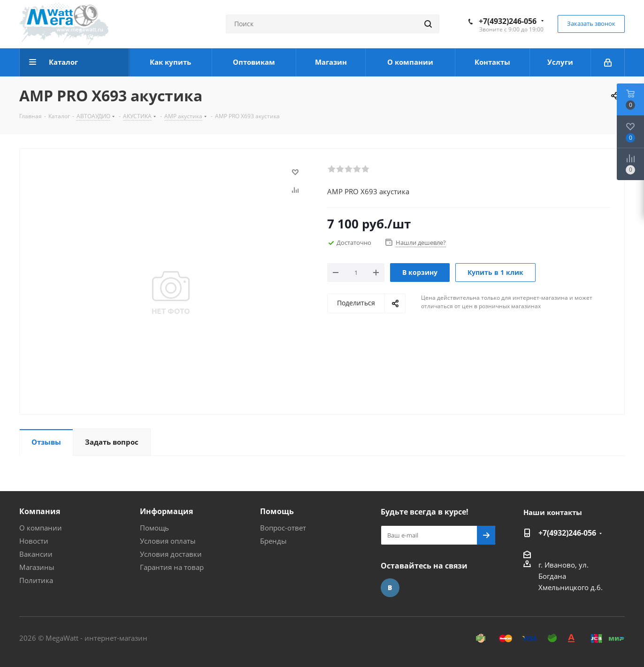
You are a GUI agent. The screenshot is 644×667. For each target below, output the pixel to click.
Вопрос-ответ (283, 528)
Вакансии (36, 554)
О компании (41, 528)
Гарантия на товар (172, 567)
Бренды (273, 541)
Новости (34, 541)
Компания (40, 511)
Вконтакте (390, 588)
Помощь (154, 528)
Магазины (37, 567)
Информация (166, 511)
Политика (36, 580)
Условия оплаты (168, 541)
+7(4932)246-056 (508, 21)
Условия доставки (171, 554)
